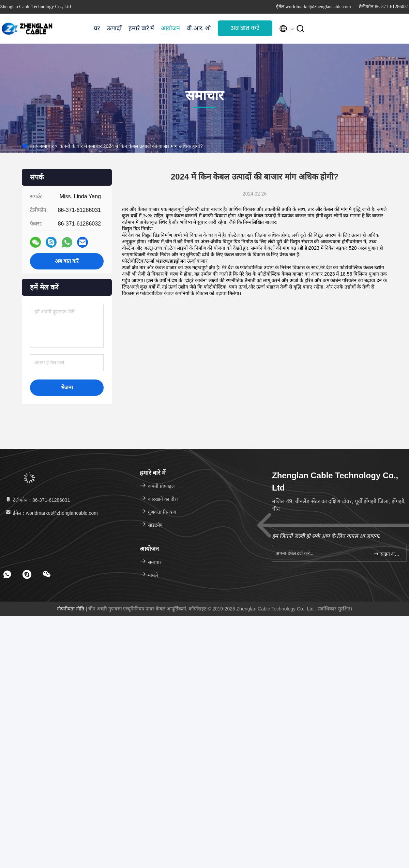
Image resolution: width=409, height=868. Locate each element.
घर (97, 28)
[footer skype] (27, 574)
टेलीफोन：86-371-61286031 (37, 500)
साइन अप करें (387, 554)
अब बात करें (245, 28)
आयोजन (170, 28)
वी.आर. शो (199, 28)
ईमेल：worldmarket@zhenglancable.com (51, 513)
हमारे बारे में (141, 28)
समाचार (47, 146)
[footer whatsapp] (7, 574)
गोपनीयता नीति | (72, 609)
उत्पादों (114, 28)
